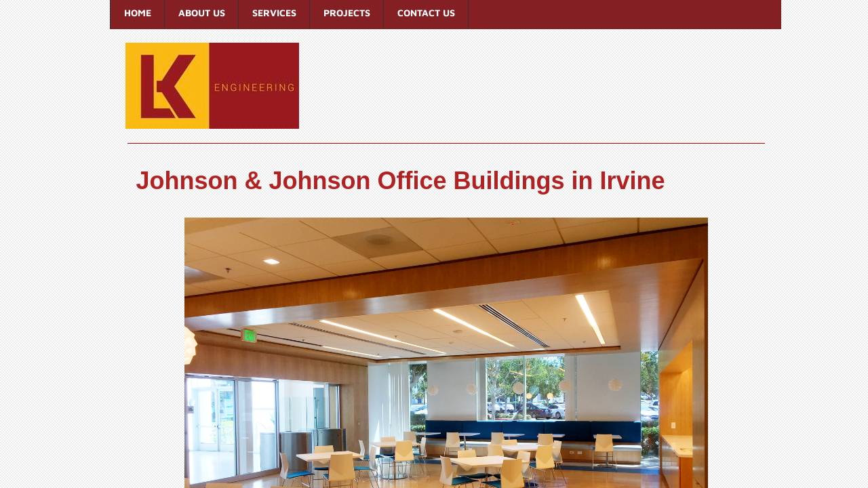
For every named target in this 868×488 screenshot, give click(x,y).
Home (138, 13)
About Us (202, 13)
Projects (347, 13)
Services (274, 13)
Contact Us (426, 13)
